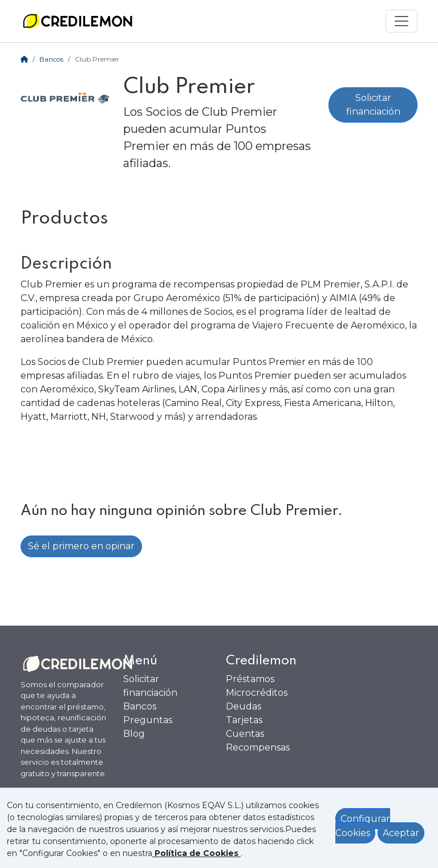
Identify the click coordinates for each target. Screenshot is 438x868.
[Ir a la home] (78, 21)
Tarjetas (244, 720)
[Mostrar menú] (401, 21)
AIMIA (343, 298)
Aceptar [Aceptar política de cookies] (401, 833)
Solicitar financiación (373, 105)
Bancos (51, 59)
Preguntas (148, 720)
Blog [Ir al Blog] (134, 734)
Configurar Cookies (363, 826)
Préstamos (250, 679)
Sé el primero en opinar (81, 546)
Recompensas (258, 747)
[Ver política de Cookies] (196, 853)
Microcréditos (257, 693)
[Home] (24, 59)
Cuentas (245, 734)
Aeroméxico (193, 298)
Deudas (244, 706)
